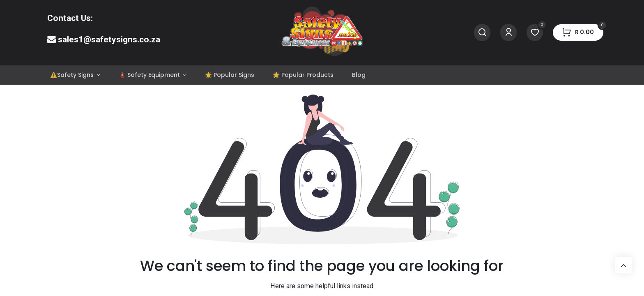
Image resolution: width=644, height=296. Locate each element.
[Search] (482, 33)
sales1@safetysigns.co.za (109, 39)
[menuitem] (75, 75)
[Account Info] (508, 33)
